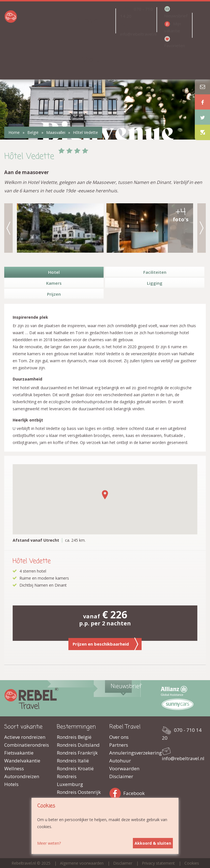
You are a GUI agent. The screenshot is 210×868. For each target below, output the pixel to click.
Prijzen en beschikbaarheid (106, 644)
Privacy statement (158, 863)
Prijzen (54, 294)
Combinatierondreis (26, 745)
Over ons (119, 737)
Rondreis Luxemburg (70, 780)
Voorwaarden (124, 768)
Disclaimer (121, 776)
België (33, 132)
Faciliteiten (155, 272)
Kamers (54, 283)
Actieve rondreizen (25, 737)
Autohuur (120, 761)
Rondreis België (74, 737)
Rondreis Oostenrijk (79, 792)
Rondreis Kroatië (75, 768)
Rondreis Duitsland (78, 745)
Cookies (192, 863)
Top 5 (91, 60)
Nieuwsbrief (176, 16)
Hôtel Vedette (85, 132)
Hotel (54, 272)
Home (14, 132)
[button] (105, 495)
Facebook (116, 792)
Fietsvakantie (19, 753)
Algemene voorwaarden (82, 863)
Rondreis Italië (73, 761)
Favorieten (175, 45)
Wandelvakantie (22, 761)
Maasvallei (56, 132)
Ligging (155, 283)
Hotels (11, 784)
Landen (88, 21)
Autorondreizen (22, 776)
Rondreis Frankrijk (77, 753)
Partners (119, 745)
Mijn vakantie (173, 27)
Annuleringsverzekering (131, 753)
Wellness (14, 768)
